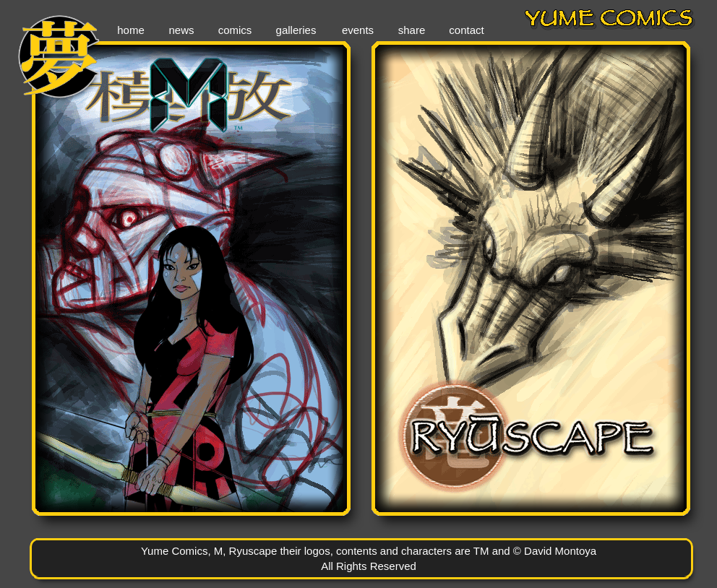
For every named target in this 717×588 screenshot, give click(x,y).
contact (466, 30)
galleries (296, 30)
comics (235, 30)
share (412, 30)
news (181, 30)
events (358, 30)
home (131, 30)
